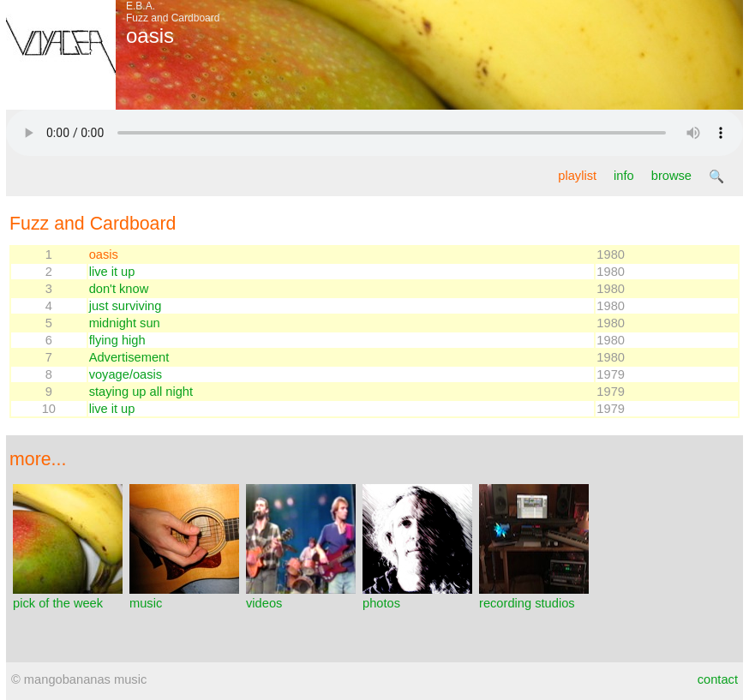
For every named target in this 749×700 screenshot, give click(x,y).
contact (718, 679)
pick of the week (68, 596)
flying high (117, 340)
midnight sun (125, 323)
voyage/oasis (126, 374)
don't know (119, 289)
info (624, 176)
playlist (577, 176)
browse (671, 176)
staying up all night (141, 392)
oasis (104, 254)
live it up (112, 272)
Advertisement (129, 357)
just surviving (126, 306)
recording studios (534, 596)
